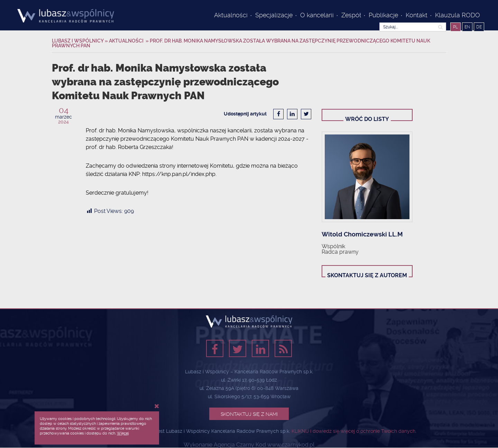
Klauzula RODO (458, 15)
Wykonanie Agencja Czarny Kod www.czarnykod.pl (249, 445)
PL (455, 27)
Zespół (351, 15)
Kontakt (417, 15)
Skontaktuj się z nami (249, 414)
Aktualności (231, 15)
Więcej (123, 433)
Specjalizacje (274, 15)
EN (467, 27)
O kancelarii (317, 15)
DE (479, 27)
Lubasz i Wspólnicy (78, 41)
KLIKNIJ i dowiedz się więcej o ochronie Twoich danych (353, 431)
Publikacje (383, 15)
